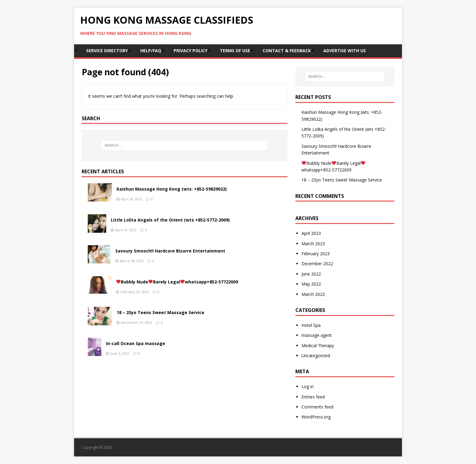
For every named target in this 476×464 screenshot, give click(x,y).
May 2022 (311, 284)
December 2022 (317, 264)
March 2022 (313, 294)
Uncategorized (316, 356)
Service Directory (107, 51)
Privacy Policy (190, 51)
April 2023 (311, 233)
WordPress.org (316, 417)
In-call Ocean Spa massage (136, 343)
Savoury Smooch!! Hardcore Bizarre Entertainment (170, 251)
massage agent (317, 335)
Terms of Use (235, 51)
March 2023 (313, 244)
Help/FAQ (151, 51)
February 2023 (316, 254)
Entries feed (313, 397)
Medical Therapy (318, 345)
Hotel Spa (311, 325)
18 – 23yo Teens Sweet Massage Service (160, 312)
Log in (308, 386)
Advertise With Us (345, 51)
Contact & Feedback (287, 51)
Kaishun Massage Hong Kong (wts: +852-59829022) (172, 189)
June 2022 (311, 274)
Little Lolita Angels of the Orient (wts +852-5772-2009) (170, 220)
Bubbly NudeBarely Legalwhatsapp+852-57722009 (177, 282)
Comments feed (317, 407)
